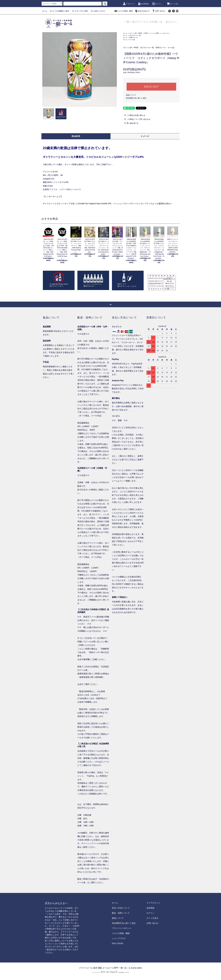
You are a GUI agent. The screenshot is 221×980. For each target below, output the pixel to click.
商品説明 (76, 136)
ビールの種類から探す (59, 11)
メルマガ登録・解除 (123, 11)
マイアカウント (153, 903)
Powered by (111, 972)
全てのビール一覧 (135, 35)
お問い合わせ (158, 11)
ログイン (157, 4)
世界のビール (134, 37)
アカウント (129, 4)
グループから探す (80, 11)
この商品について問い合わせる (137, 119)
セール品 (132, 40)
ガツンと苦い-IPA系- (136, 33)
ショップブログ (119, 938)
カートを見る (152, 918)
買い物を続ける (131, 123)
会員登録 (143, 4)
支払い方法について (121, 908)
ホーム (45, 11)
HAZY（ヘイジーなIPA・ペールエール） (157, 33)
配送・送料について (121, 913)
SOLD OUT (151, 87)
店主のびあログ (142, 11)
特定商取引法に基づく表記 (136, 98)
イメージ (145, 136)
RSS (114, 943)
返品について (131, 95)
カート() (172, 4)
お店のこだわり (98, 11)
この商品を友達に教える (134, 115)
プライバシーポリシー (122, 928)
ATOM (120, 943)
